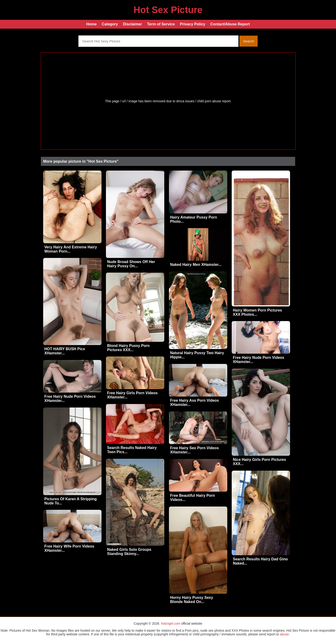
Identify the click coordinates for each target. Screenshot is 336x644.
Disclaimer (132, 24)
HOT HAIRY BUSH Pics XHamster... (65, 351)
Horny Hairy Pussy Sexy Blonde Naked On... (192, 600)
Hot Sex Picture (168, 10)
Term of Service (161, 24)
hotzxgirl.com (171, 623)
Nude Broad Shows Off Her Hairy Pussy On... (131, 264)
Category (110, 24)
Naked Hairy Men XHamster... (196, 265)
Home (91, 24)
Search (248, 41)
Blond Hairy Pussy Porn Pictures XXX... (128, 348)
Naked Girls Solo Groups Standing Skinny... (129, 552)
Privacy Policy (193, 24)
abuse (284, 634)
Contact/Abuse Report (230, 24)
